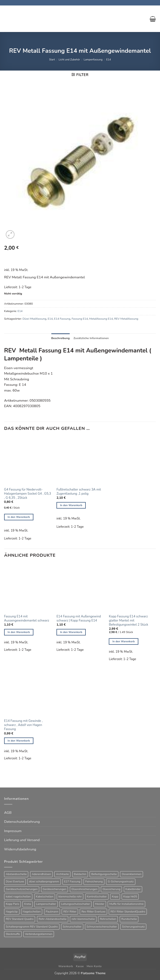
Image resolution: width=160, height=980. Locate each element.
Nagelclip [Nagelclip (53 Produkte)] (12, 912)
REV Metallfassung (126, 319)
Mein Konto (94, 966)
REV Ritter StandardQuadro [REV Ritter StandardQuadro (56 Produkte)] (128, 912)
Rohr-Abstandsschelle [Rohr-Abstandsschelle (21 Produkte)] (53, 919)
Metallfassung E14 (101, 319)
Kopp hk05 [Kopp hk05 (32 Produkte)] (130, 897)
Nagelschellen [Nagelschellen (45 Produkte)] (32, 912)
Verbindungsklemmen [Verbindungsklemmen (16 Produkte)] (39, 934)
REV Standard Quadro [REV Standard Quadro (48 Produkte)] (20, 919)
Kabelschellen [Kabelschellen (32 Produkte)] (45, 897)
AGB (8, 813)
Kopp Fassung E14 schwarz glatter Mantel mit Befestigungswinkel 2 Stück (128, 621)
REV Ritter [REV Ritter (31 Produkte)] (70, 912)
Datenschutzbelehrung (22, 822)
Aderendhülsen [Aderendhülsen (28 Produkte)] (41, 874)
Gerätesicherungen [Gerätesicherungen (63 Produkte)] (55, 889)
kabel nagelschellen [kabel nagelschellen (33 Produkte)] (18, 897)
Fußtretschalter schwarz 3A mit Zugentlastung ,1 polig (79, 492)
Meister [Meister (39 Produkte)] (100, 904)
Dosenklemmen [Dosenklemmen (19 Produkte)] (132, 874)
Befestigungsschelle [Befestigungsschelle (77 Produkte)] (104, 874)
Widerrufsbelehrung (20, 849)
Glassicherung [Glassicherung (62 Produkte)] (111, 889)
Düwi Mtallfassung (34, 319)
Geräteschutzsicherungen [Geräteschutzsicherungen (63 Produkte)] (22, 889)
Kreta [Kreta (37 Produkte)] (27, 904)
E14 (109, 59)
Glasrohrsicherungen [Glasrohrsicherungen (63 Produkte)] (85, 889)
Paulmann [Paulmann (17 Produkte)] (52, 912)
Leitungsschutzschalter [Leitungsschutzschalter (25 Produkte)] (75, 904)
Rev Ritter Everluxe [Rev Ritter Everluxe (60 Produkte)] (93, 912)
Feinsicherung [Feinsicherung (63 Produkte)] (94, 882)
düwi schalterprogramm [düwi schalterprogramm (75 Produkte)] (44, 882)
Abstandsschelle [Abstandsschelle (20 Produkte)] (16, 874)
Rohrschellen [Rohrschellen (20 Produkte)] (108, 919)
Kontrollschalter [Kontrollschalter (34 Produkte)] (97, 897)
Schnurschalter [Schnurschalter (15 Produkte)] (72, 927)
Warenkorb (66, 966)
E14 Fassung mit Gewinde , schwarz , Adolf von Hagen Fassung (23, 725)
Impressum (13, 831)
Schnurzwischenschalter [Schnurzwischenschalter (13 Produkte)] (102, 927)
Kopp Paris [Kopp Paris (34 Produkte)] (12, 904)
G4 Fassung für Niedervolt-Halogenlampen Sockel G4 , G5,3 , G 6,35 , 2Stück (28, 494)
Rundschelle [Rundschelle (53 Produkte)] (129, 919)
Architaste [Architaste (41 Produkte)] (62, 874)
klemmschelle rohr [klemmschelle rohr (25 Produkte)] (70, 897)
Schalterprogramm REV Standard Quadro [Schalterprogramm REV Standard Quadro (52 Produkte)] (32, 927)
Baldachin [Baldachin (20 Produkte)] (80, 874)
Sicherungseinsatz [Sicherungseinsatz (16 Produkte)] (133, 927)
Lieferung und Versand (22, 840)
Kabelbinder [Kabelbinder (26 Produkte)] (133, 889)
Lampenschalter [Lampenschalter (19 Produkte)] (46, 904)
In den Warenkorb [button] (19, 517)
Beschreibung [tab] (60, 338)
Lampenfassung (93, 59)
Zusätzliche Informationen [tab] (91, 338)
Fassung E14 (80, 319)
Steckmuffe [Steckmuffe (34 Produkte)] (13, 934)
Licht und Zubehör (69, 59)
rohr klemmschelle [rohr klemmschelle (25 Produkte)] (83, 919)
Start (52, 59)
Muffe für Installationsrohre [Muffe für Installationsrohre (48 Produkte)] (126, 904)
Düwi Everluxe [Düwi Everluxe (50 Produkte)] (15, 882)
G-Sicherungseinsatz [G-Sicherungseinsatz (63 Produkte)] (121, 882)
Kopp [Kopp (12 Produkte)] (115, 897)
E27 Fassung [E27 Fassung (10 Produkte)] (72, 882)
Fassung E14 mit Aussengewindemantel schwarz (27, 619)
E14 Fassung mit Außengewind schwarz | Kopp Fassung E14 (79, 619)
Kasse (80, 966)
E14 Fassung (62, 319)
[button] (153, 19)
